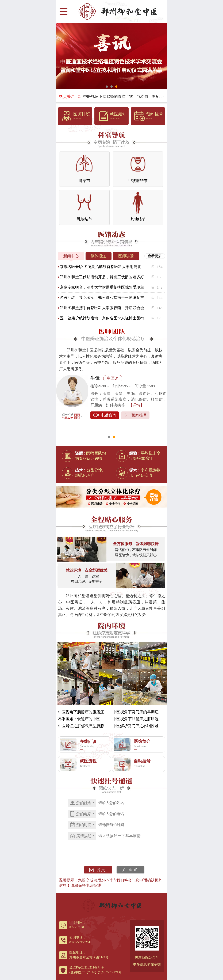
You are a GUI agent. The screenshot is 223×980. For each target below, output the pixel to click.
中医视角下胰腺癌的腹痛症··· (82, 712)
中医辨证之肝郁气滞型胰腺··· (82, 726)
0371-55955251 (80, 942)
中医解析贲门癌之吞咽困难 (136, 726)
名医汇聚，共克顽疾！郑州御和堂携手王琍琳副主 (102, 298)
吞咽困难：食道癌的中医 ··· (81, 719)
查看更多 (155, 256)
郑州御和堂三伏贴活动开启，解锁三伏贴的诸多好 (102, 277)
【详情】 (129, 417)
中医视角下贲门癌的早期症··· (137, 712)
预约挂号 (139, 427)
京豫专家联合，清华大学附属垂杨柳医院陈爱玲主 (102, 287)
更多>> (158, 97)
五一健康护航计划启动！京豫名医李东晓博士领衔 (102, 318)
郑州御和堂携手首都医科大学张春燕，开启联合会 (102, 308)
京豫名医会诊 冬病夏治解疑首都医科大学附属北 (101, 267)
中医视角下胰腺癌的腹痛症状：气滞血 (116, 92)
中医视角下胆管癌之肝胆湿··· (137, 719)
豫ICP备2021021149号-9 (86, 967)
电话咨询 (109, 427)
